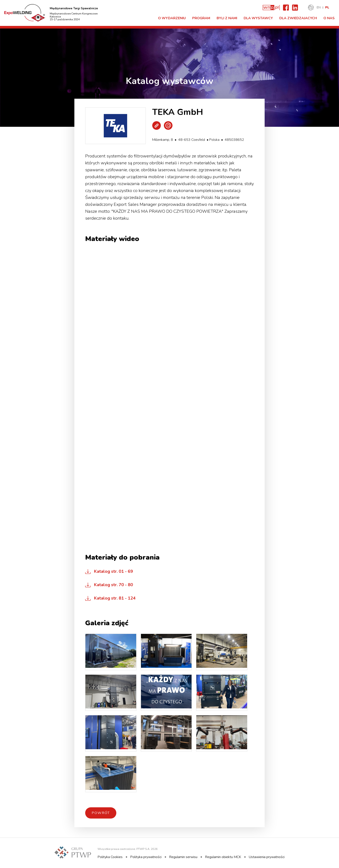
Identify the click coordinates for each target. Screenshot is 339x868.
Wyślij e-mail (168, 125)
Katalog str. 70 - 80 (113, 585)
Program (201, 18)
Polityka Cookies (110, 857)
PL (327, 8)
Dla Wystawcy (258, 18)
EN (319, 8)
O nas (329, 18)
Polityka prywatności (146, 857)
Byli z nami (227, 18)
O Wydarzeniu (172, 18)
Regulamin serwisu (183, 857)
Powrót (101, 813)
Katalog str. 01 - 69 (113, 571)
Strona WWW (157, 125)
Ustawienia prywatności (267, 857)
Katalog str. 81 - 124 (115, 598)
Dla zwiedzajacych (298, 18)
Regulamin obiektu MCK (223, 857)
